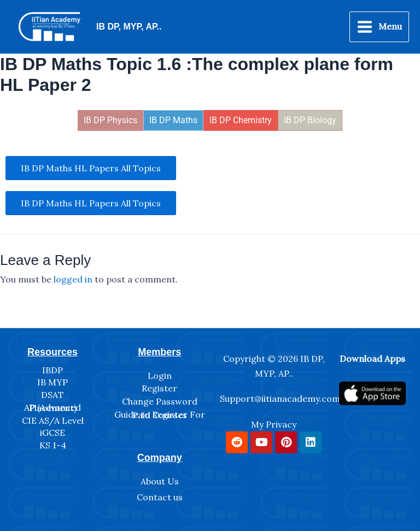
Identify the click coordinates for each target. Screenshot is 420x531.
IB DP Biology (310, 120)
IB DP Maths (173, 120)
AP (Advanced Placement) (52, 408)
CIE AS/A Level (53, 420)
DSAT (52, 395)
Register (159, 388)
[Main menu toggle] (379, 27)
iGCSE (52, 432)
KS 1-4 (53, 445)
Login (160, 376)
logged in (73, 279)
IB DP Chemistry (241, 120)
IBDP (52, 370)
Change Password (160, 401)
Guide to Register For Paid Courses (160, 415)
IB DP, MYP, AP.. (129, 27)
